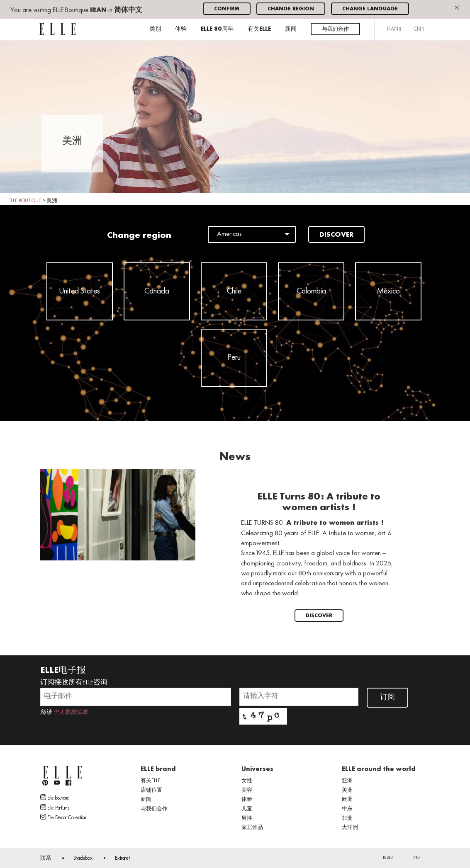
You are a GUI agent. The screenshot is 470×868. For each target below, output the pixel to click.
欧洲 (347, 800)
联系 (46, 858)
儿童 (247, 809)
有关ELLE (259, 29)
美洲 (347, 790)
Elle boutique (55, 798)
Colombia (311, 291)
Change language (370, 9)
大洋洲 (350, 828)
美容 (247, 790)
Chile (234, 291)
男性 (247, 819)
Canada (157, 291)
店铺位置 (151, 790)
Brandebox (83, 858)
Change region (291, 9)
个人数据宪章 (71, 712)
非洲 (347, 819)
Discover (336, 235)
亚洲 (347, 781)
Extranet (122, 858)
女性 (247, 781)
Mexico (388, 291)
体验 (181, 29)
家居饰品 (252, 828)
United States (80, 291)
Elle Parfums (55, 807)
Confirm (227, 9)
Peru (234, 358)
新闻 (291, 29)
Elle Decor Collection (63, 817)
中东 (347, 809)
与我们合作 (335, 29)
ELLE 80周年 (217, 29)
